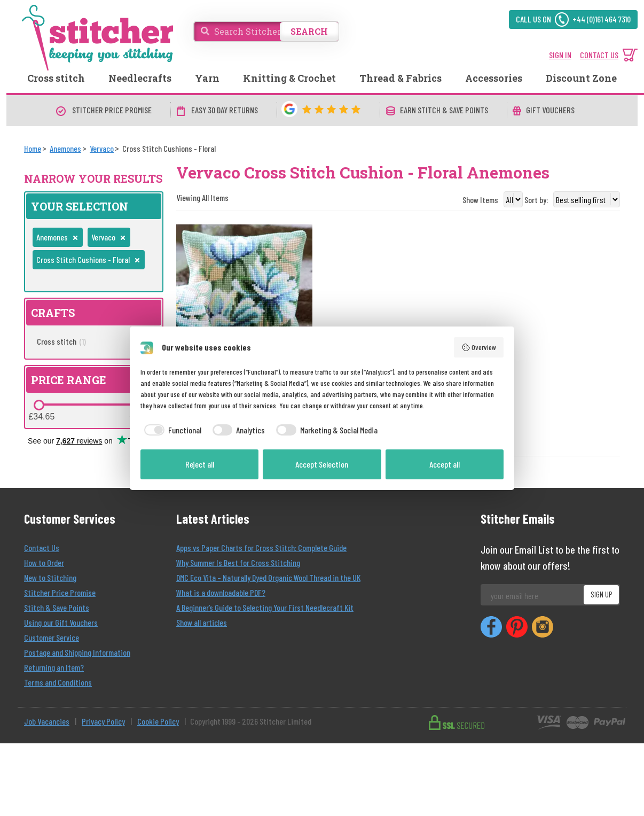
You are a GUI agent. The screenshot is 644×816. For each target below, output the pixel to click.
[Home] (33, 148)
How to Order (44, 562)
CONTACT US (599, 55)
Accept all (445, 464)
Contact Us (42, 547)
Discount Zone (581, 78)
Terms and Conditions (58, 682)
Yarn (207, 78)
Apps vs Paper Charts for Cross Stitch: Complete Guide (261, 547)
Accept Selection (322, 464)
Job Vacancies (47, 721)
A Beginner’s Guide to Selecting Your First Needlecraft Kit (265, 607)
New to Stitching (50, 577)
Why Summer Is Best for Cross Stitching (238, 562)
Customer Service (52, 637)
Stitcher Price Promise (60, 592)
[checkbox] (171, 430)
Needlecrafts (140, 78)
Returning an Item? (54, 667)
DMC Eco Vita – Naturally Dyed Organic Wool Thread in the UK (268, 577)
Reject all (200, 464)
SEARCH (309, 31)
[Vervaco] (102, 148)
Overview (479, 347)
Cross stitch (56, 78)
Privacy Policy (103, 721)
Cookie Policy (158, 721)
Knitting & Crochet (289, 78)
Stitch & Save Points (57, 607)
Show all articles (202, 622)
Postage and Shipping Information (77, 652)
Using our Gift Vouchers (61, 622)
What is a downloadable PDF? (221, 592)
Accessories (494, 78)
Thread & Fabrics (400, 78)
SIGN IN (560, 55)
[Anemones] (65, 148)
